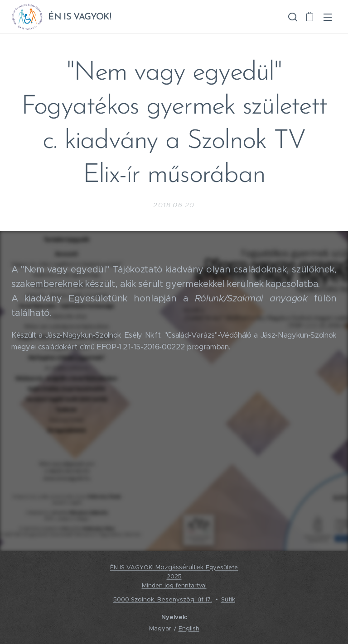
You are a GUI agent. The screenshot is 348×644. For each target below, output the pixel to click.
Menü (328, 17)
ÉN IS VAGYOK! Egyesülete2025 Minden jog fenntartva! (174, 577)
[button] (292, 17)
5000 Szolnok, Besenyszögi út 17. (163, 599)
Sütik (228, 599)
